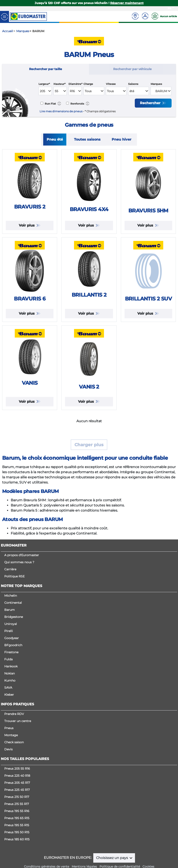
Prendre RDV (14, 714)
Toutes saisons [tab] (87, 139)
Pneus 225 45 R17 (17, 790)
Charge (88, 84)
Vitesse (111, 84)
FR (170, 8)
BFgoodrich (13, 645)
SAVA (8, 688)
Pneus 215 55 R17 (17, 804)
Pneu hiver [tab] (122, 139)
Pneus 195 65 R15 (17, 818)
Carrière (10, 569)
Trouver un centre (18, 721)
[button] (59, 103)
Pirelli (9, 631)
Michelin (11, 596)
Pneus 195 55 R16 (17, 811)
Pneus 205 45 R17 (17, 783)
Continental (13, 603)
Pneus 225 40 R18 (17, 776)
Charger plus (89, 445)
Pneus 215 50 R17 (17, 797)
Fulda (8, 659)
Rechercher (151, 103)
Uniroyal (11, 624)
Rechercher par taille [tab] (46, 69)
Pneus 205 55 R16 (17, 769)
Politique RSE (14, 576)
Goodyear (12, 638)
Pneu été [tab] (55, 139)
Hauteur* (59, 84)
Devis (8, 749)
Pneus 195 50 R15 (17, 832)
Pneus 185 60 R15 (17, 839)
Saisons (133, 84)
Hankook (11, 666)
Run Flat (50, 104)
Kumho (10, 680)
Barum (10, 610)
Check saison (14, 742)
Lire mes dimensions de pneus (61, 111)
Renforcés (77, 104)
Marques (156, 84)
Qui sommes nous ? (19, 562)
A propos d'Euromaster (22, 555)
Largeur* (44, 84)
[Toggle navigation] (4, 16)
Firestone (11, 652)
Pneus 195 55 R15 (17, 825)
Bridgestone (14, 617)
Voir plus (27, 225)
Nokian (10, 673)
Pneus (9, 728)
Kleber (9, 695)
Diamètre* (75, 84)
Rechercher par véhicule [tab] (132, 69)
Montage (11, 735)
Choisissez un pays (112, 858)
